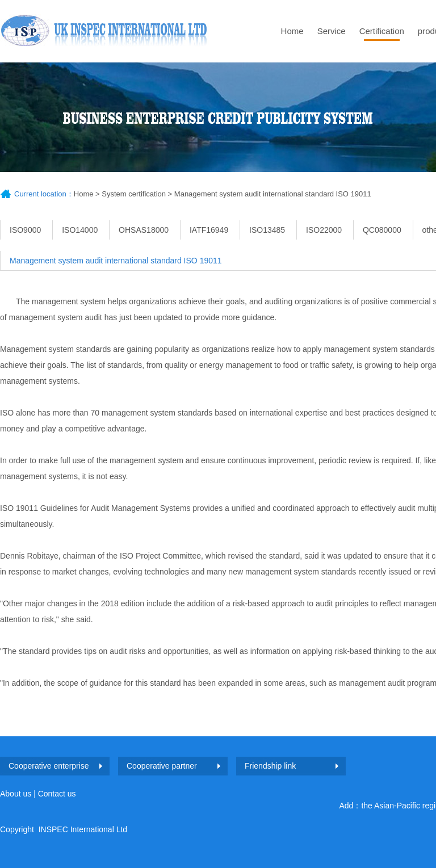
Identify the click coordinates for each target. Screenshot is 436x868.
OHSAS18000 (144, 230)
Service (332, 31)
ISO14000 (80, 230)
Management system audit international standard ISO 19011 (273, 194)
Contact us (57, 794)
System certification (134, 194)
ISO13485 (267, 230)
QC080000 (382, 230)
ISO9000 (25, 230)
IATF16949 (209, 230)
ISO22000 (324, 230)
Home (292, 31)
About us (16, 794)
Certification (382, 31)
